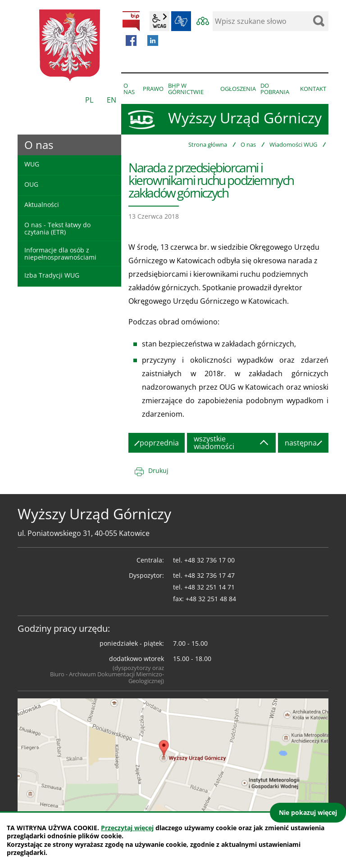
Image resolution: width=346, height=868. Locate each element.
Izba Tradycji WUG (52, 275)
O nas (248, 144)
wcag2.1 (159, 21)
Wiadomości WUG (293, 144)
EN (112, 100)
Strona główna (208, 144)
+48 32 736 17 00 (209, 560)
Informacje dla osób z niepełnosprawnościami (60, 253)
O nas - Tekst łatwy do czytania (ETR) (57, 228)
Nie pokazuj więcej (308, 812)
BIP (131, 21)
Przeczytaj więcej (127, 828)
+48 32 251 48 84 (211, 599)
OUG (31, 184)
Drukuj (158, 470)
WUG (32, 164)
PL (89, 100)
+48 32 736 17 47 (209, 575)
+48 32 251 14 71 (209, 587)
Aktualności (42, 205)
